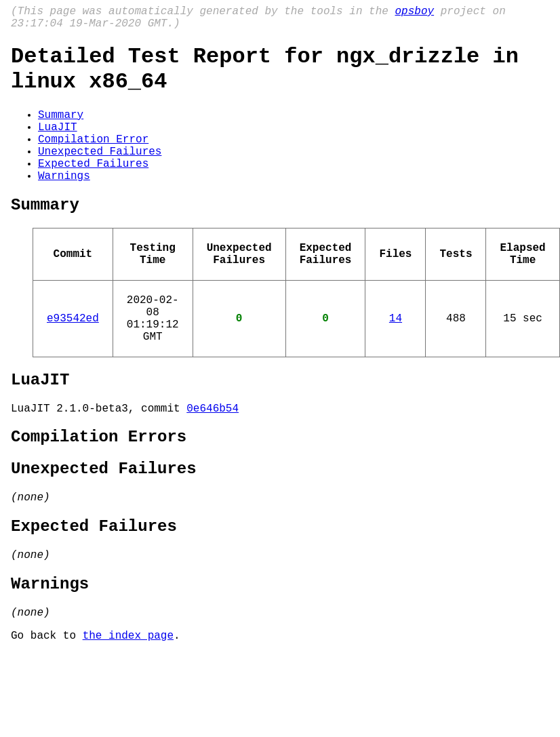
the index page (128, 719)
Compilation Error (93, 160)
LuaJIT (58, 145)
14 (396, 363)
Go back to (47, 719)
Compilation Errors (99, 496)
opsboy (414, 13)
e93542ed (73, 363)
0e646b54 (213, 464)
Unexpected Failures (100, 175)
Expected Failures (93, 190)
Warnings (64, 205)
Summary (61, 130)
